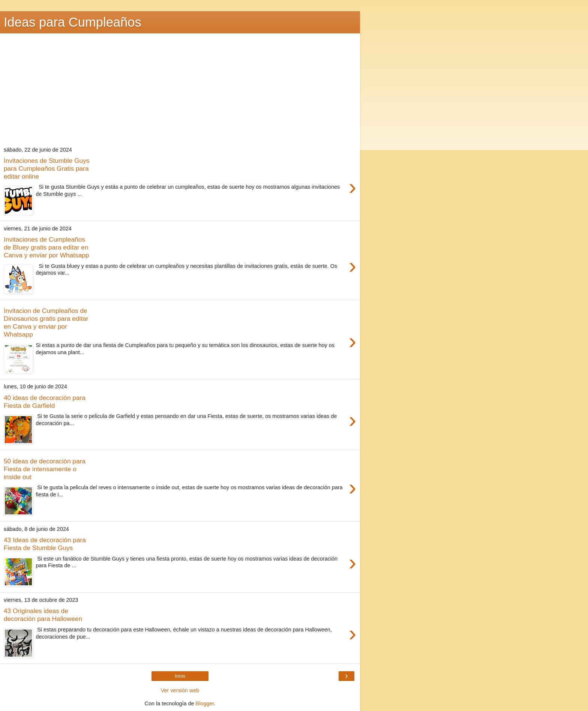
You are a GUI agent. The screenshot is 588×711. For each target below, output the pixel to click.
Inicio (180, 676)
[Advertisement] (180, 90)
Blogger (205, 703)
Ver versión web (180, 690)
